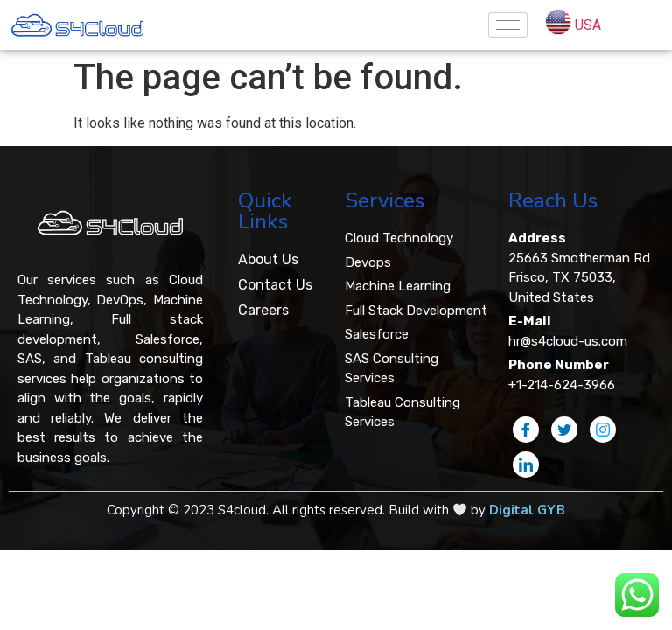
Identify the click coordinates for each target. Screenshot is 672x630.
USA (588, 25)
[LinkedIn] (526, 465)
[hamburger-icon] (508, 25)
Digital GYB (527, 510)
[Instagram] (603, 430)
